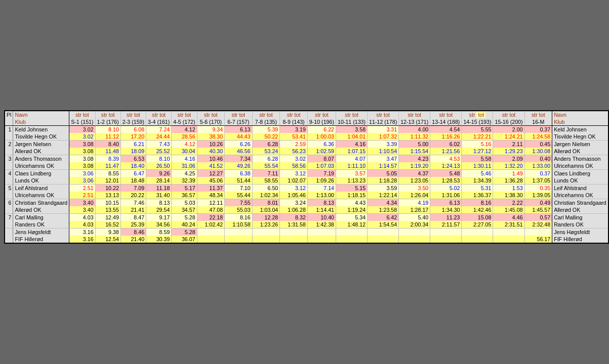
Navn (21, 115)
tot (86, 115)
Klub (20, 122)
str (78, 115)
